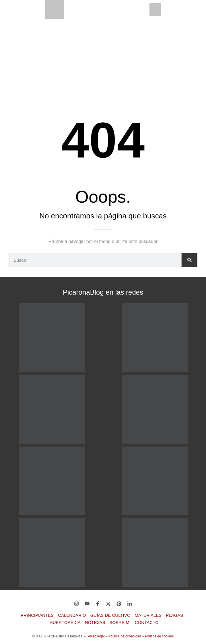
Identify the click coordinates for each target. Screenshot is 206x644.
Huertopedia (65, 622)
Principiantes (37, 615)
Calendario (72, 615)
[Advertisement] (103, 62)
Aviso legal (96, 636)
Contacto (147, 622)
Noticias (95, 622)
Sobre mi (120, 622)
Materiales (148, 615)
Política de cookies (159, 636)
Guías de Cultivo (110, 615)
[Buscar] (190, 260)
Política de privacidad (125, 636)
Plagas (174, 615)
